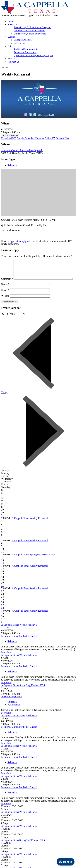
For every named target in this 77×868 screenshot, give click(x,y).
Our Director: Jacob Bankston (29, 30)
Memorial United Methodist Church (19, 643)
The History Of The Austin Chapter (32, 27)
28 (2, 615)
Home (11, 21)
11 (2, 559)
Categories (20, 43)
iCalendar (39, 138)
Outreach (12, 709)
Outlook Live (63, 138)
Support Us (13, 62)
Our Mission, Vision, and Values (30, 34)
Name (5, 291)
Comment (7, 261)
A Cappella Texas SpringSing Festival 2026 (34, 562)
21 (2, 592)
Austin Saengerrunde (12, 704)
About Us (12, 24)
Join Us (11, 46)
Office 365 (50, 138)
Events (11, 37)
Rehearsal (12, 165)
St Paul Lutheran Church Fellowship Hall (22, 150)
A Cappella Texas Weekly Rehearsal (30, 525)
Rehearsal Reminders (25, 52)
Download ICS (9, 138)
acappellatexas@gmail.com (22, 241)
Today (4, 399)
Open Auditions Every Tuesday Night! (33, 55)
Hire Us (11, 58)
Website (5, 302)
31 (2, 522)
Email (5, 297)
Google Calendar (25, 138)
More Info (6, 659)
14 (2, 570)
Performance (14, 712)
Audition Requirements (26, 49)
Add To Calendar (10, 135)
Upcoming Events (23, 40)
